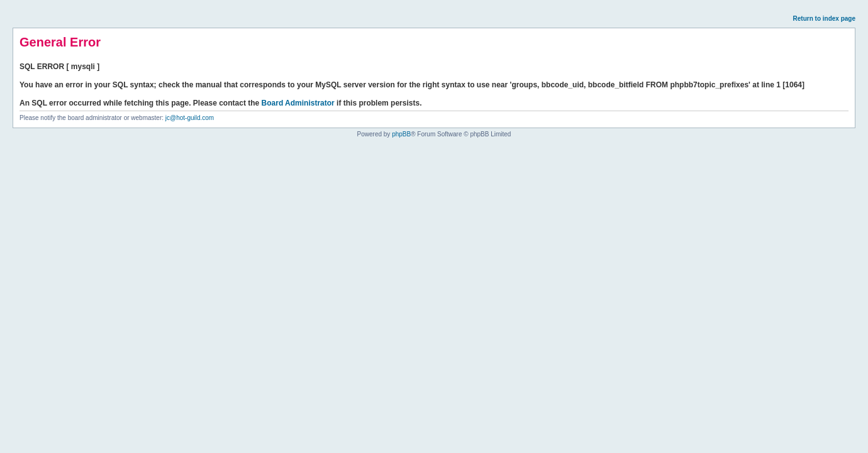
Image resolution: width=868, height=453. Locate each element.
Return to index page (824, 19)
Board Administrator (298, 103)
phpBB (401, 134)
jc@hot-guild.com (190, 118)
